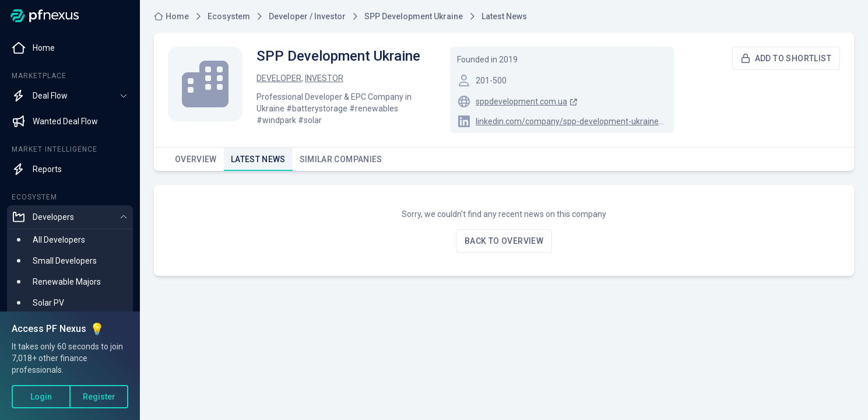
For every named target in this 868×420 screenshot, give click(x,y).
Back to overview (504, 241)
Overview (196, 163)
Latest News (258, 163)
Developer (279, 78)
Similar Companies (341, 163)
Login (41, 397)
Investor (324, 78)
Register (99, 397)
